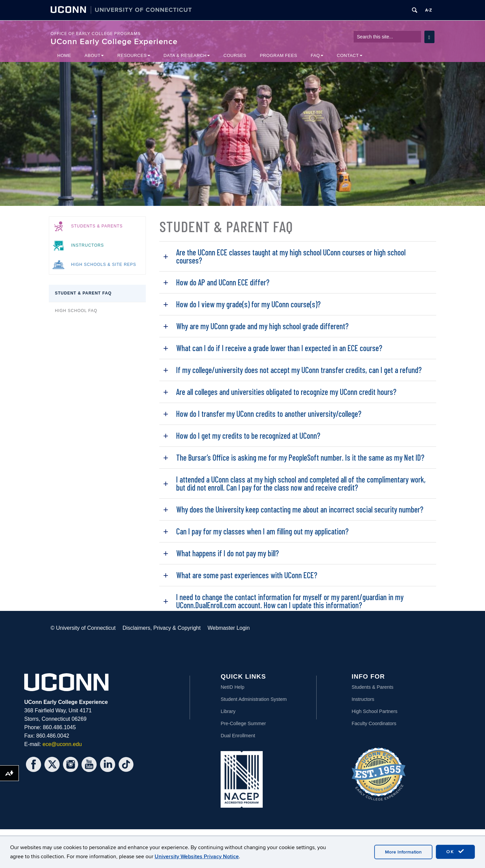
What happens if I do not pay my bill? (228, 553)
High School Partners (375, 711)
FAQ (317, 55)
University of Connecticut (86, 628)
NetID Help (232, 687)
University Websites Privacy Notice (197, 857)
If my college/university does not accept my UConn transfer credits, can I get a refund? (299, 370)
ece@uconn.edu (62, 744)
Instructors (87, 245)
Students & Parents (97, 226)
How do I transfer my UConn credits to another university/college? (269, 414)
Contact (350, 55)
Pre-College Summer (243, 723)
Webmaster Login (229, 628)
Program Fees (278, 55)
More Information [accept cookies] (403, 852)
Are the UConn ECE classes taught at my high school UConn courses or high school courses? (291, 256)
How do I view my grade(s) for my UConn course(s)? (248, 304)
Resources (134, 55)
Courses (235, 55)
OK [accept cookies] (455, 851)
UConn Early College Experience (114, 42)
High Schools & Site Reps (104, 265)
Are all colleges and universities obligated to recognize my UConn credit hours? (286, 392)
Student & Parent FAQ (83, 293)
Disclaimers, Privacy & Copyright (162, 628)
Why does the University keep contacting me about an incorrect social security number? (300, 509)
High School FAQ (76, 311)
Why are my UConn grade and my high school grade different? (262, 326)
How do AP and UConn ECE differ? (223, 282)
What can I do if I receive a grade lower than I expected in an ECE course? (279, 348)
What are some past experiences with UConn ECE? (247, 575)
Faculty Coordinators (374, 723)
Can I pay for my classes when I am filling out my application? (262, 531)
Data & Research (187, 55)
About (94, 55)
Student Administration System (254, 699)
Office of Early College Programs (96, 34)
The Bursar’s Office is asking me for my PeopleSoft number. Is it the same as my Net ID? (300, 457)
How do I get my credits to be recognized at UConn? (248, 436)
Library (228, 711)
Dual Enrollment (238, 736)
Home (64, 55)
